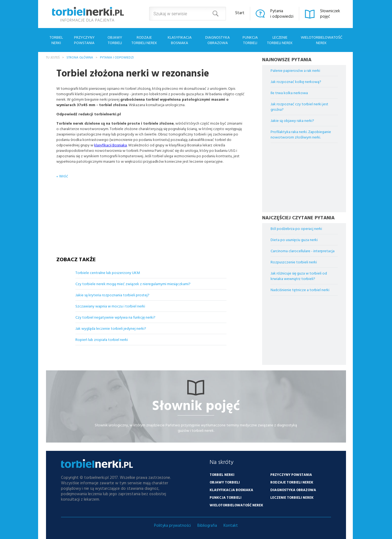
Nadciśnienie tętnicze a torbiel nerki (300, 290)
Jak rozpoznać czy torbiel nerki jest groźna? (299, 107)
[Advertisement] (151, 213)
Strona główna (80, 57)
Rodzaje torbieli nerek (144, 40)
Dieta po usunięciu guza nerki (294, 240)
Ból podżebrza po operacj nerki (296, 228)
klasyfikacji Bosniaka (111, 145)
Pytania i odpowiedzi (117, 57)
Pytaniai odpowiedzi (282, 14)
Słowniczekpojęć (330, 14)
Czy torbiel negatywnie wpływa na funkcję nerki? (115, 317)
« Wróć (62, 176)
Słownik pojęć (196, 405)
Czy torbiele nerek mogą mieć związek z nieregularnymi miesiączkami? (133, 284)
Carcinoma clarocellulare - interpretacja (303, 251)
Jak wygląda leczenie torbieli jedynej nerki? (111, 328)
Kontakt (231, 525)
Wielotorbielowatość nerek (321, 40)
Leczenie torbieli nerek (280, 40)
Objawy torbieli (115, 40)
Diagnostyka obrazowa (218, 40)
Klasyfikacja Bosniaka (180, 40)
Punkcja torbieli (250, 40)
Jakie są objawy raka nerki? (292, 120)
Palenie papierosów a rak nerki (295, 70)
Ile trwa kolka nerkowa (289, 93)
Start (240, 13)
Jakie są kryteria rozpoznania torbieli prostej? (112, 295)
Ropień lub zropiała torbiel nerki (102, 339)
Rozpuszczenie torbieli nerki (294, 262)
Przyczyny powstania (84, 40)
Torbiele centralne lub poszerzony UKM (108, 272)
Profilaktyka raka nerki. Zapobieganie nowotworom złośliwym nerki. (301, 134)
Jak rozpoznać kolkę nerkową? (296, 81)
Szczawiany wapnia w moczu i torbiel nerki (110, 306)
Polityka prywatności (172, 525)
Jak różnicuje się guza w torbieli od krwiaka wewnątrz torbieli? (299, 276)
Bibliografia (207, 525)
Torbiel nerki (56, 40)
